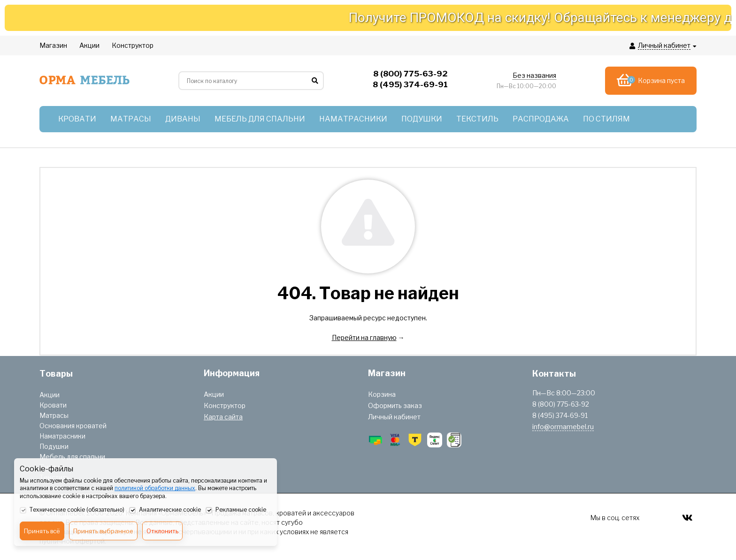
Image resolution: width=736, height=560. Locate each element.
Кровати (53, 405)
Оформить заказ (395, 405)
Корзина (382, 394)
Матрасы (54, 415)
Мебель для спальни (72, 457)
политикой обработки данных (155, 488)
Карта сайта (223, 417)
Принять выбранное (103, 531)
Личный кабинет (394, 417)
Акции (50, 395)
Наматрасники (62, 436)
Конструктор (225, 405)
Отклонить (162, 531)
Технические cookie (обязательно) (72, 510)
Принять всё (42, 531)
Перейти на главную (364, 337)
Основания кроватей (73, 426)
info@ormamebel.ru (563, 427)
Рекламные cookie (236, 510)
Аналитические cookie (165, 510)
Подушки (54, 446)
